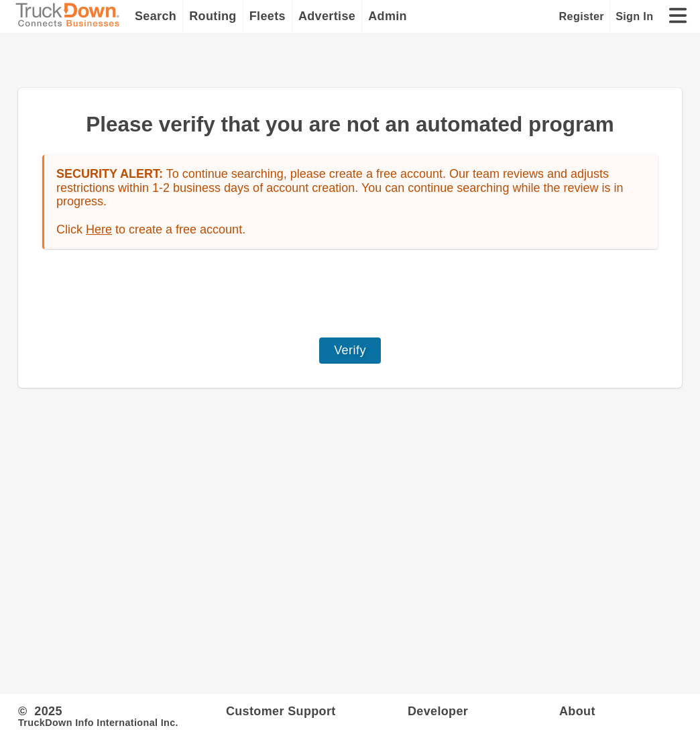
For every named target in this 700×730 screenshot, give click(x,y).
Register (582, 16)
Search (156, 16)
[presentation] (350, 293)
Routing (213, 16)
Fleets (268, 16)
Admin (388, 16)
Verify (350, 350)
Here (99, 229)
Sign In (634, 16)
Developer (438, 711)
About (577, 711)
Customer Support (281, 711)
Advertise (327, 16)
